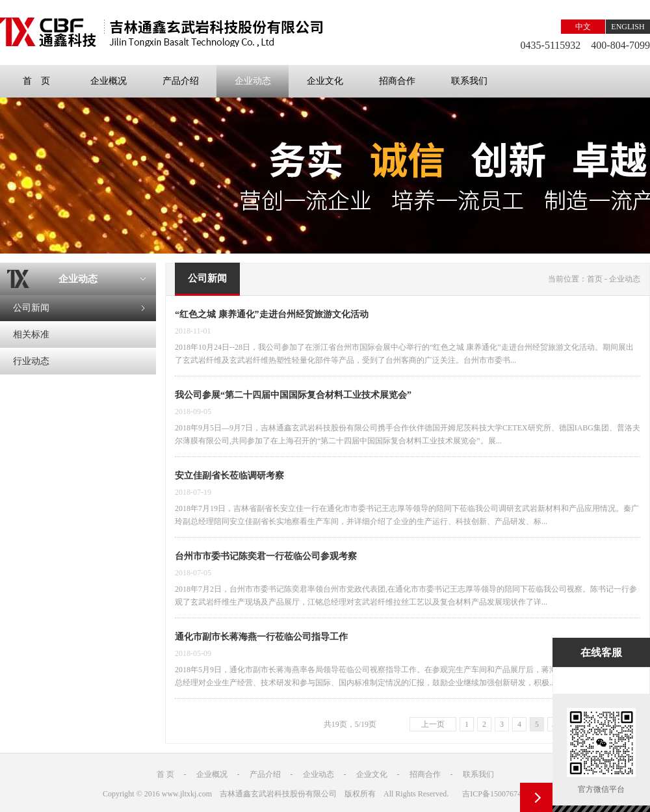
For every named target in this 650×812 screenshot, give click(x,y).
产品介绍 (181, 81)
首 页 (36, 81)
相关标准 (31, 334)
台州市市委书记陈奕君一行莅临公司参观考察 (266, 556)
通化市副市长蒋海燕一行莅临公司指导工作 (261, 637)
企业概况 (109, 81)
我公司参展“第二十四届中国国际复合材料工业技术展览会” (293, 395)
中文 (583, 27)
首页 (595, 279)
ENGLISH (628, 27)
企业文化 (325, 81)
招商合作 (397, 81)
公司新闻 (31, 308)
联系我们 (469, 81)
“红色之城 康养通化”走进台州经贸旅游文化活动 (272, 314)
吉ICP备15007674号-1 (499, 794)
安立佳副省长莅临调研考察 (229, 476)
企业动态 (253, 81)
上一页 (433, 724)
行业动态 (31, 361)
